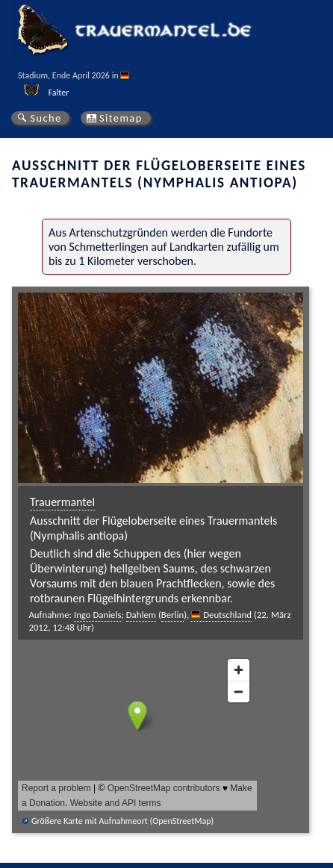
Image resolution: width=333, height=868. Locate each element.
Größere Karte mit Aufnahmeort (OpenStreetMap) (122, 821)
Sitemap (121, 118)
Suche (46, 118)
